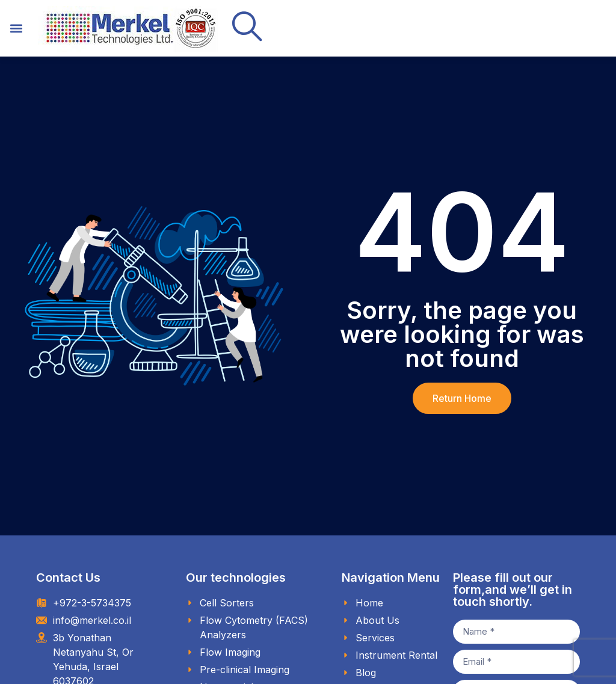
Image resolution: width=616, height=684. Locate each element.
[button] (16, 29)
